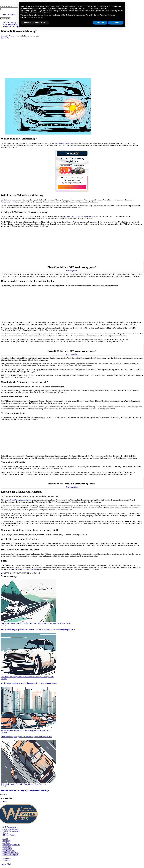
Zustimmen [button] (116, 23)
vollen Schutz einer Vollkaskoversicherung (82, 216)
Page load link (6, 864)
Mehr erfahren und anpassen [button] (35, 23)
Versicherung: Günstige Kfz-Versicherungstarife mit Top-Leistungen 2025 (27, 677)
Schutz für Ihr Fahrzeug (66, 143)
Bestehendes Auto (73, 180)
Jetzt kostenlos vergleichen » (72, 187)
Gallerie (4, 625)
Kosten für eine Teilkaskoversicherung (18, 500)
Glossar (12, 36)
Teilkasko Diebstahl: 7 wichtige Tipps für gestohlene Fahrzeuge (24, 784)
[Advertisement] (72, 56)
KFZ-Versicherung (33, 573)
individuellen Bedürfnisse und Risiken (24, 569)
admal (3, 573)
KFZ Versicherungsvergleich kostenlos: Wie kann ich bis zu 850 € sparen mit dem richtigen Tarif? (36, 623)
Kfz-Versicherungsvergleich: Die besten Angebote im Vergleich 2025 (25, 730)
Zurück (3, 38)
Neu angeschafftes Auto (73, 183)
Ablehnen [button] (100, 23)
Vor (8, 38)
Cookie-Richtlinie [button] (92, 9)
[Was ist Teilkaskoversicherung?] (48, 134)
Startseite (4, 36)
